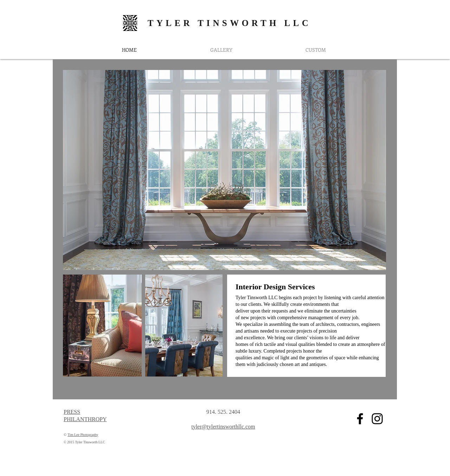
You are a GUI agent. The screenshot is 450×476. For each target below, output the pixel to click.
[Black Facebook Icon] (360, 419)
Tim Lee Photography (83, 435)
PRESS (72, 412)
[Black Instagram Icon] (377, 419)
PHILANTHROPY (85, 419)
